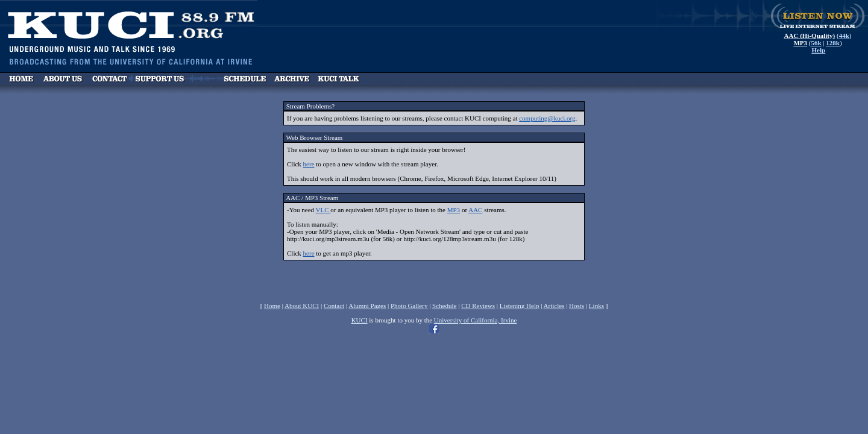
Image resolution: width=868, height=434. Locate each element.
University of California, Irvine (475, 320)
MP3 (454, 210)
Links (596, 306)
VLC (323, 210)
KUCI (360, 320)
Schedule (444, 306)
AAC (475, 210)
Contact (334, 306)
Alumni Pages (367, 306)
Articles (554, 306)
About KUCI (302, 306)
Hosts (577, 306)
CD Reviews (478, 306)
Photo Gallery (409, 306)
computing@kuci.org (547, 118)
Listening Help (520, 306)
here (309, 164)
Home (272, 306)
